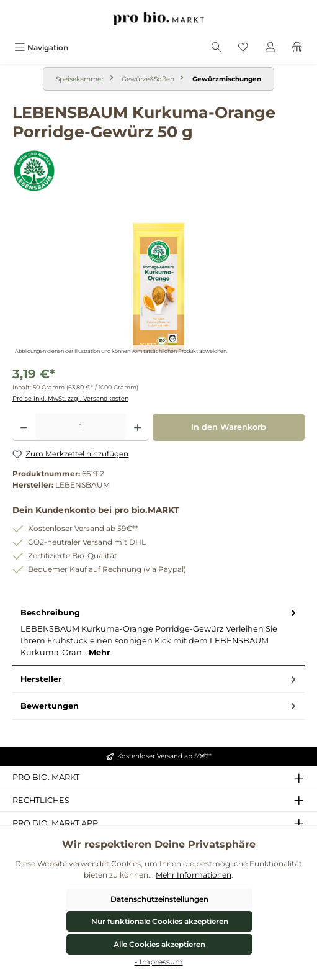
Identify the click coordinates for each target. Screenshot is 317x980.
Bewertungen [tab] (159, 706)
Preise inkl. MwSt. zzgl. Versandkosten (70, 398)
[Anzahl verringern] (24, 427)
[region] (158, 287)
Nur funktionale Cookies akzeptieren (160, 921)
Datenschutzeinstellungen (159, 899)
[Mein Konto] (270, 48)
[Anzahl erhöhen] (137, 427)
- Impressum (159, 962)
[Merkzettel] (243, 48)
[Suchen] (217, 48)
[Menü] (41, 48)
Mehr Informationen (194, 875)
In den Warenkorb (229, 427)
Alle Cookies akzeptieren (159, 944)
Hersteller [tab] (159, 679)
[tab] (158, 633)
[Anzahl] (81, 427)
